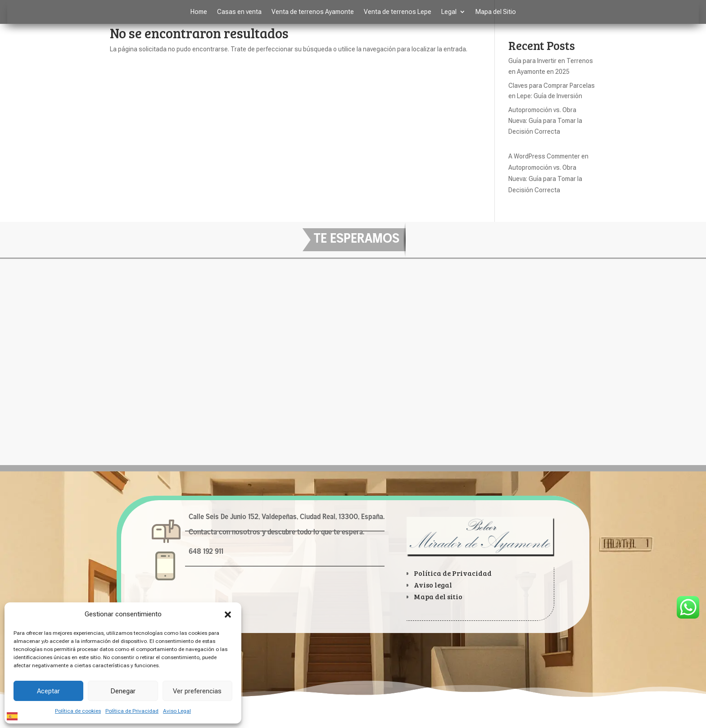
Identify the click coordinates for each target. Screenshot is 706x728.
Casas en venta (239, 12)
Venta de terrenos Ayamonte (313, 12)
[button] (228, 615)
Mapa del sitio (438, 596)
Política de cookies (78, 711)
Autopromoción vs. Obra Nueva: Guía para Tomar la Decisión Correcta (545, 121)
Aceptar (48, 691)
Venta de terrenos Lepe (398, 12)
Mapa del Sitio (496, 12)
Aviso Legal (177, 711)
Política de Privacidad (132, 711)
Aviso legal (433, 585)
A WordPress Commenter (544, 156)
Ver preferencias (197, 691)
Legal (449, 12)
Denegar (123, 691)
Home (199, 12)
